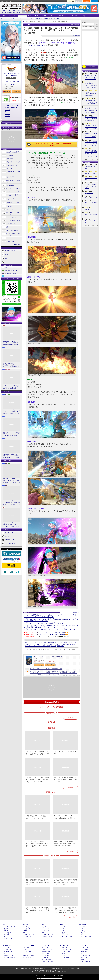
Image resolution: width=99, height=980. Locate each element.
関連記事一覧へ (76, 613)
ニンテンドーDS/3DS (28, 945)
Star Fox (87, 209)
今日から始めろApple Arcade (14, 206)
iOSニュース (46, 947)
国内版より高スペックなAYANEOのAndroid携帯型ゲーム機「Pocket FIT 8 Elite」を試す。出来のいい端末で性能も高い (65, 843)
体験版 (6, 930)
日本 (64, 644)
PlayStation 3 (40, 45)
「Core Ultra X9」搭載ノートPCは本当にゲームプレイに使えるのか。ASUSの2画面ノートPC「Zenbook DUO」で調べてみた (38, 817)
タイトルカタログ (29, 936)
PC (9, 16)
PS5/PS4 (22, 16)
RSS (2, 1)
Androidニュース (47, 949)
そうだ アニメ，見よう (12, 195)
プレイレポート (12, 19)
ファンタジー (58, 644)
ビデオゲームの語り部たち (13, 220)
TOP (4, 16)
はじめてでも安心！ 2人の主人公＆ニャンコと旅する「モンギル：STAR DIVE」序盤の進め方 (11, 387)
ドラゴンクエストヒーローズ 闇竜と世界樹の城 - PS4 (46, 669)
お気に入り (78, 1)
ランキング (94, 1)
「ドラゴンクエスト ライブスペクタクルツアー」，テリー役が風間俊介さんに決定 (51, 629)
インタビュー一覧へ (71, 917)
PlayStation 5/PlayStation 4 (11, 273)
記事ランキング (9, 938)
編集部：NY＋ (76, 36)
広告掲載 (61, 976)
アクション (60, 642)
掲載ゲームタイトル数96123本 (11, 11)
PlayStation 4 (30, 45)
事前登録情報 (46, 951)
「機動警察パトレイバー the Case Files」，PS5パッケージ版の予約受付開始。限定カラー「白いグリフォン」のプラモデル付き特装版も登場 (91, 135)
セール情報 (46, 953)
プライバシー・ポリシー (50, 976)
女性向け (45, 16)
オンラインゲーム (9, 926)
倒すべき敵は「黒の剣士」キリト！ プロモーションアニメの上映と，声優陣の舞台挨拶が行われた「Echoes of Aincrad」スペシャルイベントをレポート (91, 127)
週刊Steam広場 (10, 185)
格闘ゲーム (84, 951)
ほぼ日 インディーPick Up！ (14, 188)
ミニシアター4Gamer (12, 224)
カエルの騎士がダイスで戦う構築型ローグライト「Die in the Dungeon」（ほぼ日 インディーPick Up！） (65, 779)
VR (52, 16)
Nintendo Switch (8, 276)
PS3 (49, 646)
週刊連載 (7, 934)
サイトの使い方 (21, 1)
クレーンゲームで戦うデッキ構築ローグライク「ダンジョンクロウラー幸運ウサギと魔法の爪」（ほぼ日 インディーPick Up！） (38, 753)
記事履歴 (86, 1)
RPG (65, 642)
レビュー (4, 19)
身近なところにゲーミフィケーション (13, 234)
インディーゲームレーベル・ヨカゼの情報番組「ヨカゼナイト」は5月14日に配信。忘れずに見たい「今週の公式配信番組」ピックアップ (38, 780)
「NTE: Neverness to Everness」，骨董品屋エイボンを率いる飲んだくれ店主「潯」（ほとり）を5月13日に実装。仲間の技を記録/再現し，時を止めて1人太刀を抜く (91, 111)
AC (68, 16)
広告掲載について (9, 540)
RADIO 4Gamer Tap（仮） (13, 192)
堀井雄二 (68, 644)
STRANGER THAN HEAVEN (91, 179)
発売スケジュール (29, 934)
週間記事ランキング (10, 251)
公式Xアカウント (10, 1)
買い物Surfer (10, 227)
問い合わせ (31, 1)
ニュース (7, 110)
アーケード (83, 945)
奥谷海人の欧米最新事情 (13, 152)
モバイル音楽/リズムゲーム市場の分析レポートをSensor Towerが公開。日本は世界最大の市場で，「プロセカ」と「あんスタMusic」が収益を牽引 (91, 77)
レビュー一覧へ (71, 851)
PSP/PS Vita (83, 924)
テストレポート (66, 949)
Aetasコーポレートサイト (11, 544)
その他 (83, 960)
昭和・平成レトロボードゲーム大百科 (13, 213)
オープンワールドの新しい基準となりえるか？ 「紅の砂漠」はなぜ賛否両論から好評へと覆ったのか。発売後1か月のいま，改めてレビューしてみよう (11, 412)
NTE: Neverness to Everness (91, 215)
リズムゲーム (85, 957)
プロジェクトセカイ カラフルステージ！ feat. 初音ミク (91, 186)
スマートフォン (46, 945)
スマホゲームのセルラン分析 (13, 177)
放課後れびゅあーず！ (12, 241)
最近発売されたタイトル (42, 19)
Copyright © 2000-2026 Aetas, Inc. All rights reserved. (49, 978)
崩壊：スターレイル (90, 173)
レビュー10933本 (7, 12)
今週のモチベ (10, 159)
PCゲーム (7, 268)
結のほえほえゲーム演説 (13, 203)
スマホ (37, 16)
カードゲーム (85, 953)
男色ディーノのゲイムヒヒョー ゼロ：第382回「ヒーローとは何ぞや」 (47, 623)
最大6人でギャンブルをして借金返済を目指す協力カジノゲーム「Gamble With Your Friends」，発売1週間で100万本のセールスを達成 (91, 86)
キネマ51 (9, 238)
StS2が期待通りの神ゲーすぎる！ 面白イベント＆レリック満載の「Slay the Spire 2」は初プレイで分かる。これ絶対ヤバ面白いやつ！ (12, 456)
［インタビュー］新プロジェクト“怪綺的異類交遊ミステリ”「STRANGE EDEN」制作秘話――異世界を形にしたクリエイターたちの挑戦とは (11, 525)
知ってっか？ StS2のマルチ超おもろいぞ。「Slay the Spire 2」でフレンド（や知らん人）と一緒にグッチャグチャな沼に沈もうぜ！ (11, 434)
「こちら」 (59, 970)
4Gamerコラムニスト (12, 217)
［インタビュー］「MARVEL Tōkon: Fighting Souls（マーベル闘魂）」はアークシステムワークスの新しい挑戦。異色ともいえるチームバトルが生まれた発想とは (11, 503)
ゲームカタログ (55, 19)
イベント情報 (85, 949)
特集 (6, 112)
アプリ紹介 (46, 956)
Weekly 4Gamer (10, 155)
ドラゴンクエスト (49, 644)
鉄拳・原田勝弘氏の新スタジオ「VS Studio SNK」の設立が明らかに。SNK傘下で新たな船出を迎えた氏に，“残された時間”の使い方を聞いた (11, 481)
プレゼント (8, 254)
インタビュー (22, 19)
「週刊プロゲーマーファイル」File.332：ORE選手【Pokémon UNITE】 (66, 752)
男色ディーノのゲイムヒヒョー (13, 172)
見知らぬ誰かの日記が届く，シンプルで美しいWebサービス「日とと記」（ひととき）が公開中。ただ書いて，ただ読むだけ (91, 144)
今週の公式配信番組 (12, 165)
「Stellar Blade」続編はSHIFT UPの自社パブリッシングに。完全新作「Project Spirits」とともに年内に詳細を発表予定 (91, 102)
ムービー (31, 19)
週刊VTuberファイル (12, 168)
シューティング (85, 956)
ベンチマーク (66, 957)
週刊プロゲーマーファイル (13, 162)
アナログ (74, 16)
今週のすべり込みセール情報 (13, 181)
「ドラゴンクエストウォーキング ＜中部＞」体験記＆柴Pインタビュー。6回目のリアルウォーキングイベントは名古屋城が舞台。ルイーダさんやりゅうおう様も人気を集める (66, 910)
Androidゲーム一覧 (48, 961)
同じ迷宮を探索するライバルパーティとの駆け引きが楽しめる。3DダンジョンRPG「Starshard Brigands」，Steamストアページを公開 (91, 119)
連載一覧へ (18, 245)
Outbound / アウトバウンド (91, 203)
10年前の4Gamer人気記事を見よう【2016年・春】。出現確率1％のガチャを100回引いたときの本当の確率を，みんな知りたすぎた (11, 343)
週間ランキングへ (94, 157)
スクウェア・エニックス (12, 82)
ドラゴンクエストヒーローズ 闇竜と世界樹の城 (11, 75)
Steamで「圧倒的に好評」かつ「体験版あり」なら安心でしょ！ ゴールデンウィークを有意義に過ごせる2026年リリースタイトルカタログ (12, 365)
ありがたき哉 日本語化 (12, 230)
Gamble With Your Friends (91, 198)
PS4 (56, 642)
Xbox (15, 16)
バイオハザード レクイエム (91, 167)
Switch (30, 16)
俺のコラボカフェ (11, 209)
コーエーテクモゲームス (12, 84)
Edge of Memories (89, 193)
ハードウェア (60, 16)
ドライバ (7, 262)
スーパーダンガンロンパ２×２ (91, 222)
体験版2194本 (16, 12)
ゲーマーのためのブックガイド (13, 199)
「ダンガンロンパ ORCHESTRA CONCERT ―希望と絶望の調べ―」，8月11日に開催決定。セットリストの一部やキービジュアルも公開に (91, 94)
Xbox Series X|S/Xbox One (11, 270)
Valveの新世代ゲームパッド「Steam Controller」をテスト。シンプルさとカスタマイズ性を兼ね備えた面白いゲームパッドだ (65, 817)
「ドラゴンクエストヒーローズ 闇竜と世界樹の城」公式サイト (53, 144)
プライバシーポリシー (11, 532)
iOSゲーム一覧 (47, 960)
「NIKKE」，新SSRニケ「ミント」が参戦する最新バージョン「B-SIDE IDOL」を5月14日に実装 (91, 152)
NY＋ (60, 646)
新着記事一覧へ (71, 718)
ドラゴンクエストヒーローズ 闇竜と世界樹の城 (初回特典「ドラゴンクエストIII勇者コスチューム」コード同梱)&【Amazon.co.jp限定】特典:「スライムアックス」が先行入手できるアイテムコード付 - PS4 (53, 673)
